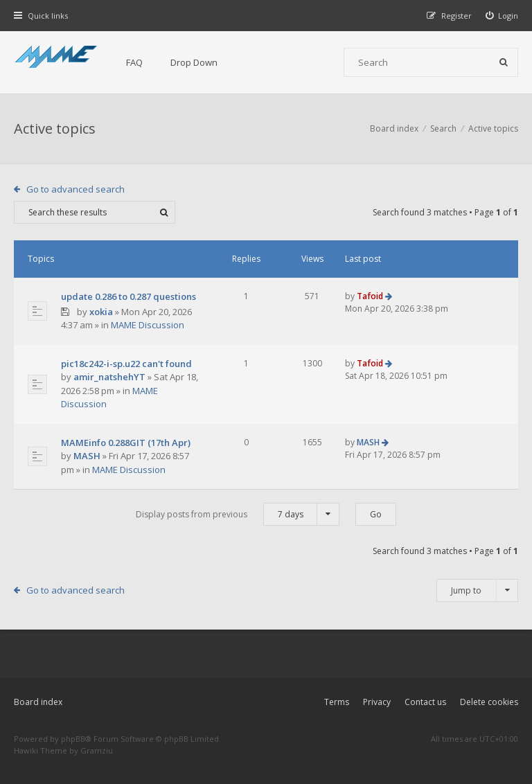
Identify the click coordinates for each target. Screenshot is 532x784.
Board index (38, 702)
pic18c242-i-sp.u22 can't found (126, 364)
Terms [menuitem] (337, 702)
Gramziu (97, 750)
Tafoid (370, 296)
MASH (87, 456)
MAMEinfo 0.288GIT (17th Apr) (126, 443)
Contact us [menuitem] (425, 702)
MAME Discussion (148, 325)
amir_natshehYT (109, 377)
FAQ (134, 62)
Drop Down (194, 62)
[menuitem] (502, 16)
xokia (101, 312)
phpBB (73, 739)
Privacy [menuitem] (377, 702)
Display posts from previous (238, 514)
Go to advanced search (76, 189)
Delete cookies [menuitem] (489, 702)
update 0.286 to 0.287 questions (128, 296)
